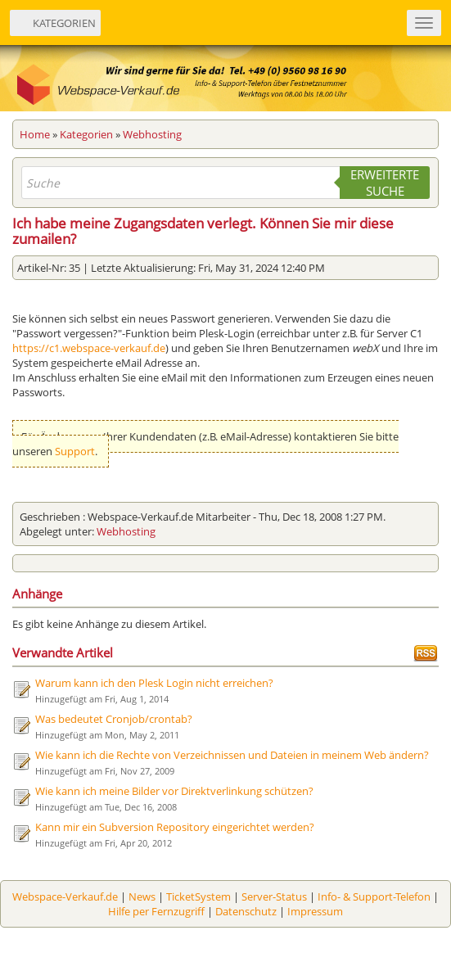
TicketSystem (198, 896)
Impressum (315, 911)
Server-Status (274, 896)
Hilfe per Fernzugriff (156, 911)
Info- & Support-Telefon (374, 896)
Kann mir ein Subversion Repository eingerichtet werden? (175, 827)
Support (75, 451)
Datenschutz (246, 911)
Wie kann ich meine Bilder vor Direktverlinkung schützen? (174, 791)
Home (35, 134)
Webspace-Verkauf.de (65, 896)
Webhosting (152, 134)
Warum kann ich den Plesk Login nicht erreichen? (154, 683)
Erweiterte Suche (385, 183)
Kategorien (86, 134)
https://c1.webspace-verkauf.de (89, 348)
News (142, 896)
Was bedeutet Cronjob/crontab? (114, 719)
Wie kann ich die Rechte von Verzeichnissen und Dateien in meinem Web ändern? (232, 755)
